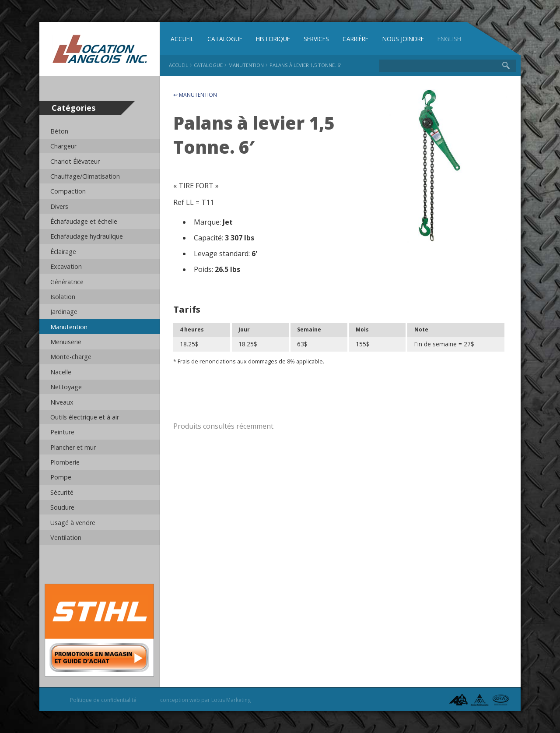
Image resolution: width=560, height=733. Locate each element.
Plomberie (65, 462)
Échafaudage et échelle (84, 221)
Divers (59, 206)
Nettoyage (66, 387)
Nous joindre (403, 39)
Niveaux (62, 402)
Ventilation (66, 537)
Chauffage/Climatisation (85, 176)
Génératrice (67, 282)
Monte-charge (71, 357)
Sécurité (62, 492)
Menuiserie (66, 342)
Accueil (182, 39)
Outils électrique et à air (85, 417)
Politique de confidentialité (103, 700)
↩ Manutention (195, 95)
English (449, 39)
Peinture (62, 432)
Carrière (355, 39)
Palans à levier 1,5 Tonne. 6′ (305, 65)
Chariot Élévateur (75, 161)
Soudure (62, 507)
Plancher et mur (73, 447)
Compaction (68, 191)
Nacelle (61, 372)
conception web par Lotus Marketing (205, 700)
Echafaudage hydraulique (87, 236)
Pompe (61, 477)
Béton (59, 131)
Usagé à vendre (73, 523)
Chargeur (63, 146)
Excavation (66, 266)
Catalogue (225, 39)
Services (316, 39)
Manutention (69, 327)
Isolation (63, 297)
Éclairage (63, 252)
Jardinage (64, 312)
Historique (273, 39)
